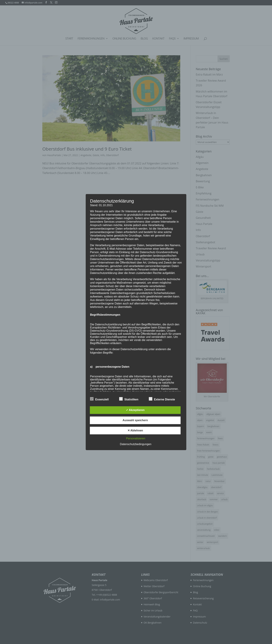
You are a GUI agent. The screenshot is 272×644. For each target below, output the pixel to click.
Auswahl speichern (135, 420)
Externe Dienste (162, 399)
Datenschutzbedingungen (136, 444)
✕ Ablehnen (135, 430)
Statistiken (129, 399)
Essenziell (99, 399)
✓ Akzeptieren (135, 410)
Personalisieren (136, 438)
